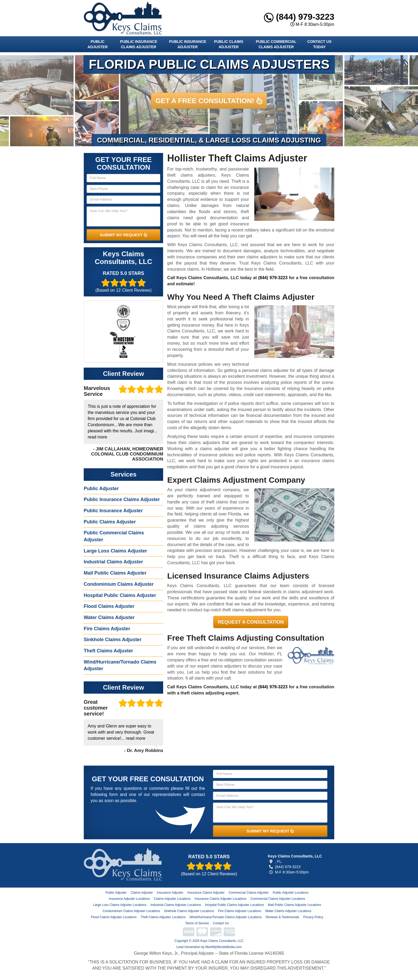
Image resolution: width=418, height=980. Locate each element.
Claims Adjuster (142, 893)
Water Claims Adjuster (109, 617)
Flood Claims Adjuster (109, 606)
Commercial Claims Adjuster (249, 893)
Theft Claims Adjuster (108, 651)
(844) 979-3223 (299, 17)
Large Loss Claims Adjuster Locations (120, 905)
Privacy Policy (313, 917)
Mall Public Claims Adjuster (115, 573)
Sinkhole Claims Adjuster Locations (189, 911)
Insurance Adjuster (170, 893)
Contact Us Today (319, 44)
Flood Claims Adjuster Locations (114, 917)
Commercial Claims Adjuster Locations (278, 899)
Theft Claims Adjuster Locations (163, 917)
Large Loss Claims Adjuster (115, 551)
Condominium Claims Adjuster (119, 584)
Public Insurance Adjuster (188, 44)
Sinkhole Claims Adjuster (112, 640)
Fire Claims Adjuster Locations (240, 911)
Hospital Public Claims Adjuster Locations (234, 905)
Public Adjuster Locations (291, 893)
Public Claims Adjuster (229, 44)
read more (97, 437)
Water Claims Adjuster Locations (288, 911)
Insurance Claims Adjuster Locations (220, 899)
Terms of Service (197, 923)
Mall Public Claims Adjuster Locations (294, 905)
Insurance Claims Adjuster (206, 893)
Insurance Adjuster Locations (129, 899)
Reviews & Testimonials (283, 917)
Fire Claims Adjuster (107, 629)
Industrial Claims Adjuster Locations (176, 905)
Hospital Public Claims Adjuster (120, 595)
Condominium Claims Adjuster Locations (131, 911)
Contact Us (221, 923)
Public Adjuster (97, 44)
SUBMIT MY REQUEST (123, 235)
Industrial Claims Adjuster (113, 562)
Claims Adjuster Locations (172, 899)
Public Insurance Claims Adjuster (138, 44)
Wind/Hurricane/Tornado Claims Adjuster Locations (226, 917)
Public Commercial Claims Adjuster (276, 44)
